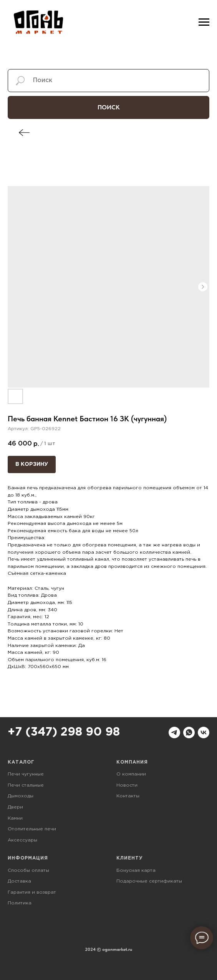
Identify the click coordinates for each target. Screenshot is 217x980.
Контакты (128, 796)
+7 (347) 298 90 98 (64, 732)
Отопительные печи (32, 829)
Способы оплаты (28, 870)
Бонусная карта (136, 870)
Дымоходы (21, 796)
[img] (24, 133)
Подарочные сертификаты (149, 881)
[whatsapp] (189, 733)
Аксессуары (22, 840)
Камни (15, 818)
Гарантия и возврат (32, 892)
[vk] (204, 733)
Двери (15, 807)
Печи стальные (26, 785)
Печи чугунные (26, 774)
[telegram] (174, 733)
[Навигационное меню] (204, 22)
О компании (131, 774)
